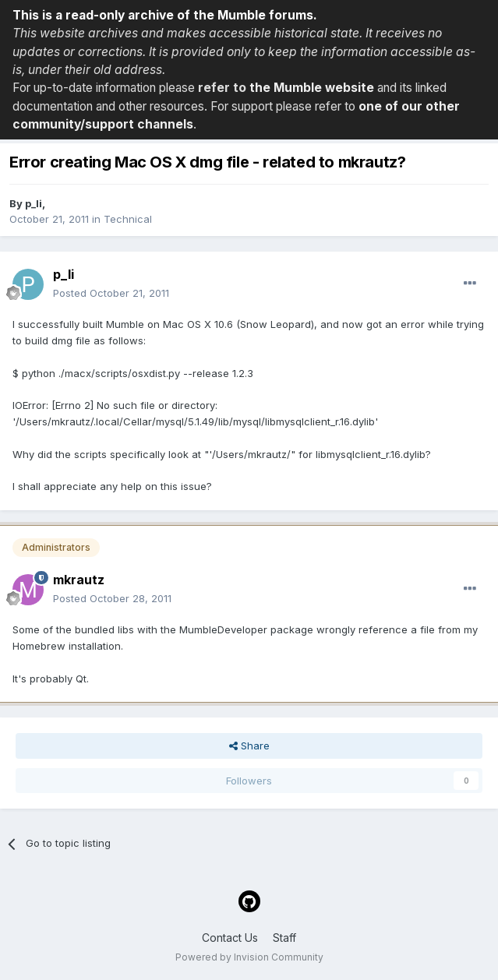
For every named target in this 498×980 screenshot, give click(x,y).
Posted (111, 293)
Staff (284, 938)
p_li (34, 203)
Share (249, 746)
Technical (128, 219)
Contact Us (230, 938)
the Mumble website (312, 88)
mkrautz (79, 580)
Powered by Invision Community (249, 957)
